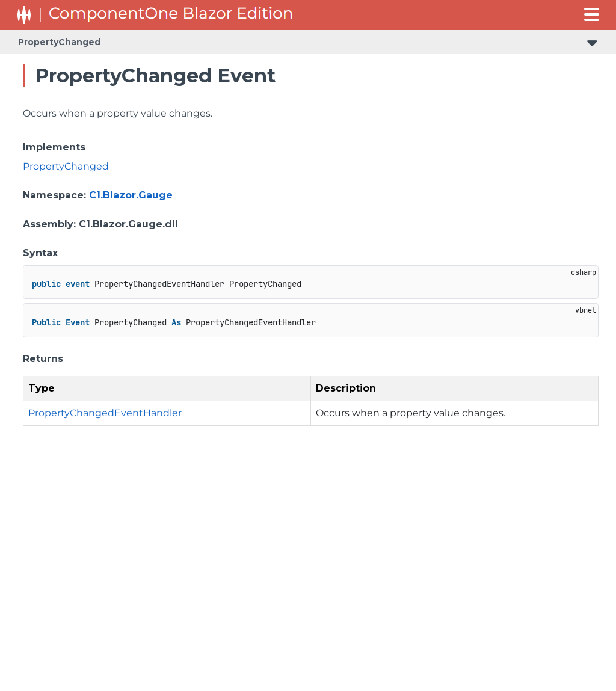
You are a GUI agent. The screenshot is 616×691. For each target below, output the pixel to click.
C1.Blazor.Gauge (131, 195)
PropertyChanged (59, 42)
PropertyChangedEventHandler (105, 413)
